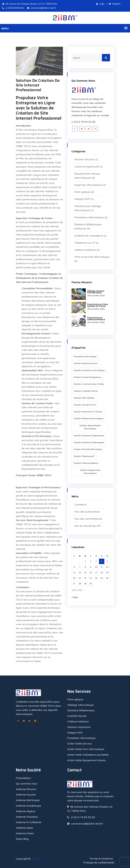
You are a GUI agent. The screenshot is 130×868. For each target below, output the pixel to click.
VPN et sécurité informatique (92, 257)
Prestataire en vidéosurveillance (96, 318)
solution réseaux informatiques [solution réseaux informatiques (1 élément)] (89, 418)
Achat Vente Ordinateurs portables (88, 754)
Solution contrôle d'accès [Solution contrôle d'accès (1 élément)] (86, 391)
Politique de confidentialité (98, 862)
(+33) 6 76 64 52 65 (83, 122)
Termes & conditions (101, 858)
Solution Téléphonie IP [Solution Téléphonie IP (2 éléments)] (84, 456)
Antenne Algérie (25, 811)
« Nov (75, 597)
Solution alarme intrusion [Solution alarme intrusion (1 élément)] (86, 363)
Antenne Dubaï (25, 833)
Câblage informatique (80, 705)
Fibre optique (82, 192)
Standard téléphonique (81, 710)
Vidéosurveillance (85, 250)
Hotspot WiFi (82, 199)
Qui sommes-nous (27, 783)
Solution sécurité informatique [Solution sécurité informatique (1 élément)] (88, 449)
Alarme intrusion (84, 159)
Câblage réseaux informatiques (95, 292)
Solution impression (79, 727)
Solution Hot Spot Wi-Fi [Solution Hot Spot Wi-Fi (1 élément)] (85, 405)
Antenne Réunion (26, 789)
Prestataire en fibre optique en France (97, 305)
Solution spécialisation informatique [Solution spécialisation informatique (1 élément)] (90, 427)
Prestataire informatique (89, 217)
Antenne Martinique (28, 800)
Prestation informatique (81, 738)
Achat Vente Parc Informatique (86, 749)
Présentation (23, 778)
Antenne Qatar (25, 828)
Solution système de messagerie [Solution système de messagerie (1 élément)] (89, 442)
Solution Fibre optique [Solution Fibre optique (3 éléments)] (84, 398)
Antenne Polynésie (27, 816)
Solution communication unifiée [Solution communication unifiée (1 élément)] (89, 384)
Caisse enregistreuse (87, 166)
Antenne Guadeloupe (28, 805)
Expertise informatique (88, 185)
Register (115, 4)
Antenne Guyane (26, 794)
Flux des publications (87, 512)
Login (100, 4)
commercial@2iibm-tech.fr (42, 8)
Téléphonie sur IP (85, 243)
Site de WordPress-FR (88, 526)
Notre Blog (22, 839)
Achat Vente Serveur (80, 743)
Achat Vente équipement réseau (86, 760)
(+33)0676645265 (13, 8)
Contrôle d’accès (77, 716)
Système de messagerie (89, 236)
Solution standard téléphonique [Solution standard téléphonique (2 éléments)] (89, 436)
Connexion (81, 504)
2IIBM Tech (38, 858)
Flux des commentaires (88, 519)
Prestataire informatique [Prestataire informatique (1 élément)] (85, 356)
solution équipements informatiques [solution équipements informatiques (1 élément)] (90, 472)
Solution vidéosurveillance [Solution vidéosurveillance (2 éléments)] (86, 463)
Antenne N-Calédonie (29, 822)
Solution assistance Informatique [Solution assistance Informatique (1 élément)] (89, 370)
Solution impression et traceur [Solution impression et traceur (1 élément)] (88, 412)
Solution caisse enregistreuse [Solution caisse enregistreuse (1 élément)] (88, 377)
